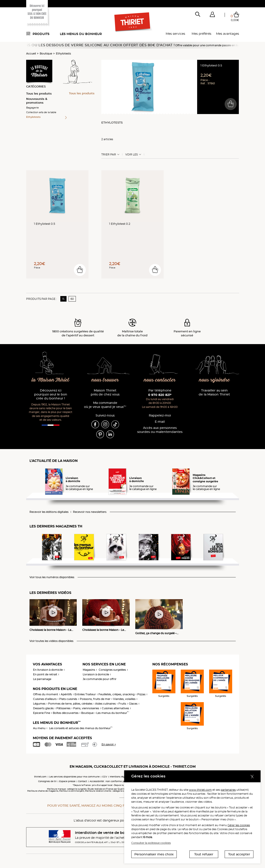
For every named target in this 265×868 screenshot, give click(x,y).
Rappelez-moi (160, 416)
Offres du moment (46, 694)
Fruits (122, 704)
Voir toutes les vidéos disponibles (51, 641)
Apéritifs (66, 694)
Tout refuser (204, 854)
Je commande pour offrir (100, 679)
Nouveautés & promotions (37, 101)
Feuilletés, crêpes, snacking (117, 694)
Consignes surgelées (112, 670)
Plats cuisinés (68, 699)
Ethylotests (63, 53)
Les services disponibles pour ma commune (74, 777)
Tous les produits (39, 93)
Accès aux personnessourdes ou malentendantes (160, 430)
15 (63, 299)
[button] (212, 15)
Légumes (39, 704)
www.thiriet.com (200, 790)
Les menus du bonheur (81, 34)
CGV (105, 777)
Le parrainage (42, 679)
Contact (82, 781)
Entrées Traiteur (85, 694)
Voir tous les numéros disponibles (52, 577)
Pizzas (141, 694)
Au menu (39, 728)
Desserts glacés (43, 708)
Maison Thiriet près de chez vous (105, 392)
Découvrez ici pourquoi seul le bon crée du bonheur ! (51, 394)
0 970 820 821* (160, 395)
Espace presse (67, 781)
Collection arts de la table (41, 112)
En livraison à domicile (48, 670)
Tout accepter (239, 854)
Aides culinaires (105, 704)
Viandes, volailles (124, 699)
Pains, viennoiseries (86, 708)
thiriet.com (40, 777)
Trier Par (109, 155)
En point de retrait (45, 674)
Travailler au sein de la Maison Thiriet (214, 392)
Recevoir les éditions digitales (49, 512)
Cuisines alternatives (115, 708)
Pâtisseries (63, 708)
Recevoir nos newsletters (90, 512)
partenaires (228, 790)
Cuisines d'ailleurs (45, 699)
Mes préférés (201, 34)
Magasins (89, 670)
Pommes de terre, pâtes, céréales (70, 704)
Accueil (31, 53)
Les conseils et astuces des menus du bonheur (81, 728)
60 (72, 299)
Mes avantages (228, 34)
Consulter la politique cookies (151, 843)
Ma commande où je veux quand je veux (105, 405)
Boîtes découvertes (66, 713)
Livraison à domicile (96, 674)
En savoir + (109, 744)
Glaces (133, 704)
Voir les (132, 155)
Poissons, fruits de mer (95, 699)
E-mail (160, 422)
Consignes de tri (47, 781)
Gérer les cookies (239, 825)
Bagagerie (32, 108)
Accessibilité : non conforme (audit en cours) (115, 781)
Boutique (46, 53)
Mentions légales (119, 777)
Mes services (175, 34)
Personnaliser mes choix (154, 854)
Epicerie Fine (42, 713)
